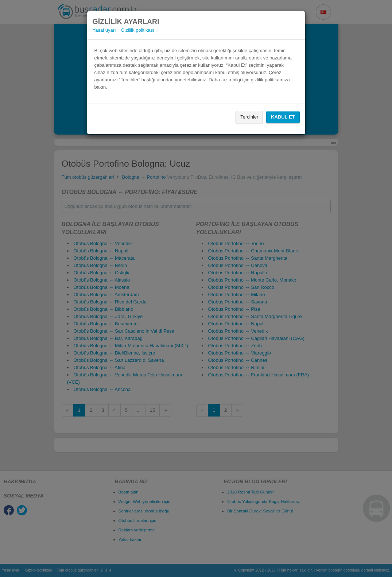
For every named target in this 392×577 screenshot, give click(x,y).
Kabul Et (283, 117)
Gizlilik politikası (137, 30)
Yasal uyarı (104, 30)
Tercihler (249, 117)
